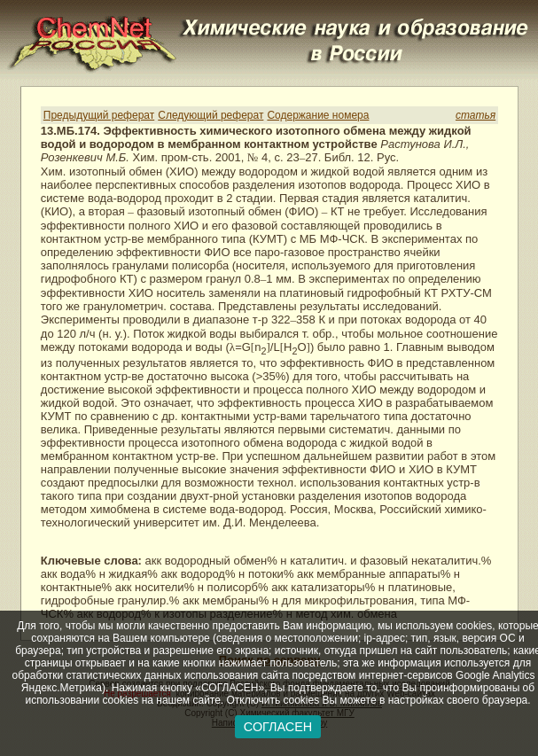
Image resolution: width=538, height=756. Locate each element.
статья (476, 115)
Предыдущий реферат (99, 115)
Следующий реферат (211, 115)
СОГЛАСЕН (278, 727)
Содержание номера (318, 115)
